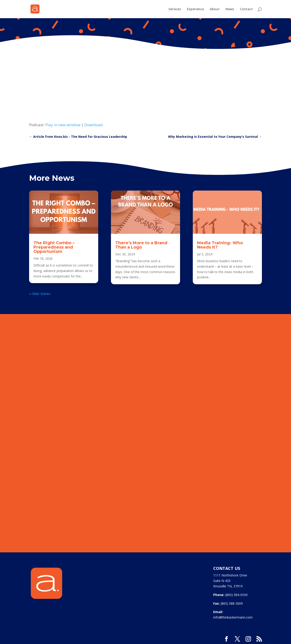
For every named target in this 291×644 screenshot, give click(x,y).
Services (175, 9)
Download (94, 125)
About (215, 9)
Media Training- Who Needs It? (220, 245)
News (230, 9)
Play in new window (63, 125)
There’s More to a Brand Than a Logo (141, 245)
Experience (195, 9)
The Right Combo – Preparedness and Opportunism (54, 247)
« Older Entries (40, 294)
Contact (246, 9)
